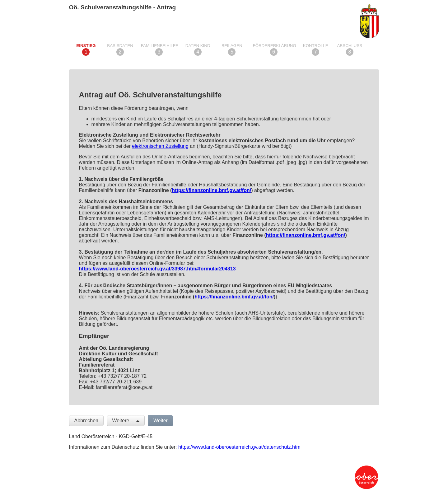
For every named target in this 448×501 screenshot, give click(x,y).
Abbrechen (86, 421)
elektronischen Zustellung (160, 146)
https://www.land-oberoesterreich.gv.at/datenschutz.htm (239, 447)
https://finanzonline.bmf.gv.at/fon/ (211, 190)
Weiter (161, 421)
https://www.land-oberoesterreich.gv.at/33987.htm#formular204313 (157, 269)
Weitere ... (124, 421)
